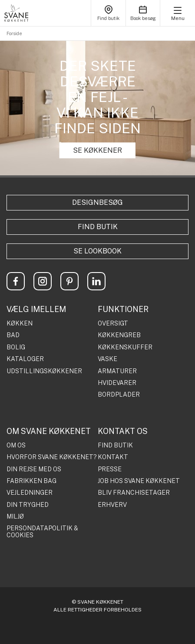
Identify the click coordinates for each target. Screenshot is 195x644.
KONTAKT (113, 457)
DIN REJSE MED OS (34, 469)
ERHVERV (112, 505)
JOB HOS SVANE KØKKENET (139, 481)
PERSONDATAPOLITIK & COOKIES (42, 532)
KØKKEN (20, 324)
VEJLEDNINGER (30, 493)
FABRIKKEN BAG (31, 481)
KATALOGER (25, 359)
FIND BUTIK (115, 445)
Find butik (98, 227)
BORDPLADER (119, 395)
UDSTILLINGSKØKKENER (44, 371)
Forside (14, 33)
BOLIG (16, 347)
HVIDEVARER (117, 383)
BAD (13, 335)
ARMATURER (117, 371)
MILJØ (15, 517)
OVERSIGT (113, 324)
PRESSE (110, 469)
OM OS (16, 445)
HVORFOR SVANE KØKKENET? (52, 457)
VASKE (107, 359)
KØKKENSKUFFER (125, 347)
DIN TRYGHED (28, 505)
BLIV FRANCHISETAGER (134, 493)
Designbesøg (97, 202)
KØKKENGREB (119, 335)
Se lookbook (97, 251)
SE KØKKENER (97, 150)
